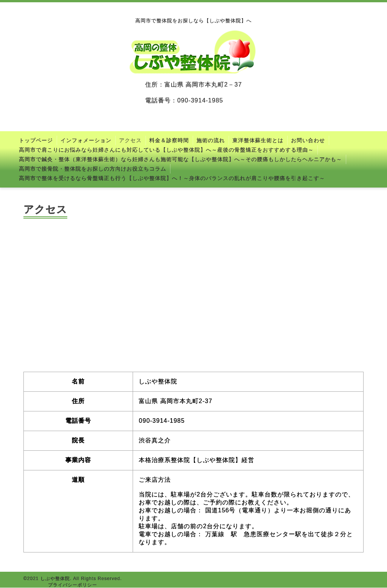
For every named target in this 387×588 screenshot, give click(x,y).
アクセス (130, 140)
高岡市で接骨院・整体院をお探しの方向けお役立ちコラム (93, 169)
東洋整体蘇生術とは (258, 140)
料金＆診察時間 (169, 140)
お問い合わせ (308, 140)
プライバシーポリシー (73, 585)
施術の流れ (211, 140)
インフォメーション (86, 140)
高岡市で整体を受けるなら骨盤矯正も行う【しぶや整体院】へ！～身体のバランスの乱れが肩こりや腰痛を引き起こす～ (172, 178)
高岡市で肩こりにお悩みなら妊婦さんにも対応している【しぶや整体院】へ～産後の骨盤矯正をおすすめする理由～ (166, 150)
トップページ (36, 140)
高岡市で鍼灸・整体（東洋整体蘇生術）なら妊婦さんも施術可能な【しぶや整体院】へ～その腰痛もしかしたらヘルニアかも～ (180, 159)
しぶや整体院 (55, 579)
